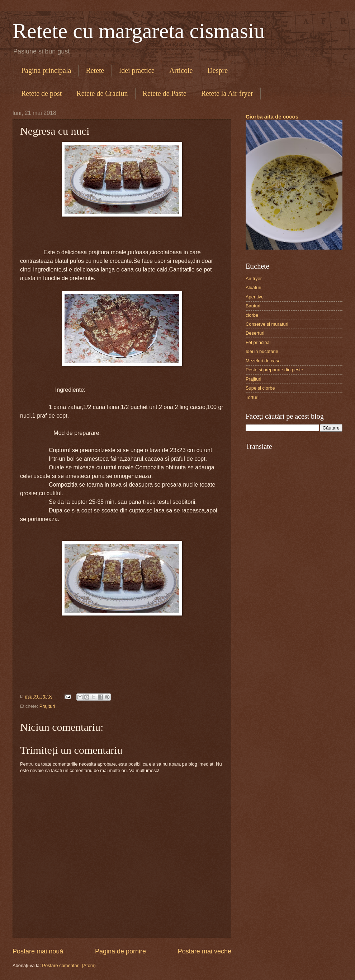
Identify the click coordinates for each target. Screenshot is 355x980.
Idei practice (137, 70)
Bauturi (253, 306)
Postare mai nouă (38, 951)
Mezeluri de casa (263, 361)
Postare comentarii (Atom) (69, 965)
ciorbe (252, 315)
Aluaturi (254, 287)
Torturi (252, 397)
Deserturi (255, 333)
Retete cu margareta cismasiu (139, 31)
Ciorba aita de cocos (272, 117)
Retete (95, 70)
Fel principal (258, 342)
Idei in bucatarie (262, 351)
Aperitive (255, 297)
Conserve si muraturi (267, 324)
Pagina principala (46, 70)
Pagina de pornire (120, 951)
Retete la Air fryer (227, 93)
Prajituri (47, 706)
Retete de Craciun (102, 93)
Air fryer (254, 278)
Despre (217, 70)
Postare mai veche (205, 951)
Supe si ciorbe (260, 388)
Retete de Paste (165, 93)
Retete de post (41, 93)
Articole (181, 70)
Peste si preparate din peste (274, 370)
